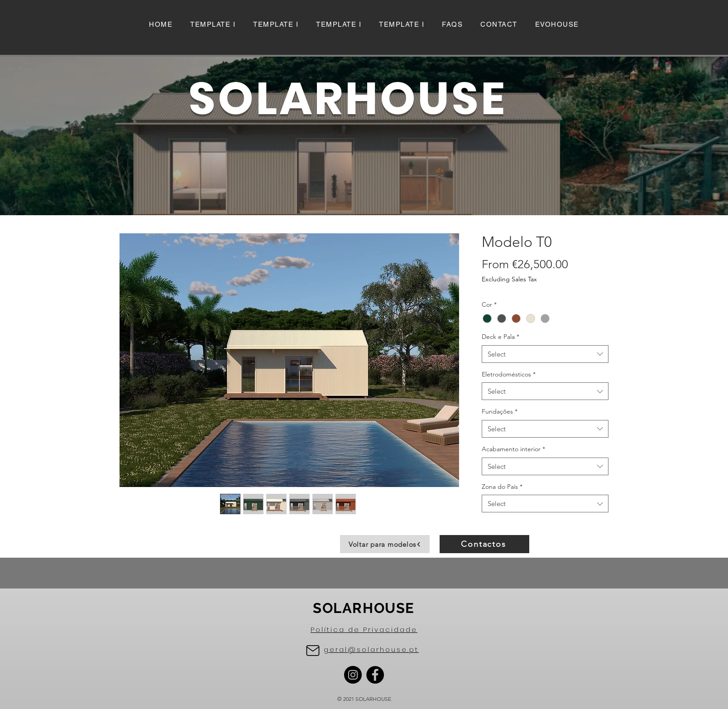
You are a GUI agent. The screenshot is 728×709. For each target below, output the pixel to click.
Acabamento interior (513, 449)
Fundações (500, 411)
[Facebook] (375, 675)
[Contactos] (484, 544)
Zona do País (502, 487)
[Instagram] (353, 675)
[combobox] (545, 354)
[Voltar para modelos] (385, 544)
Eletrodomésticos (509, 374)
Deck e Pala (500, 337)
